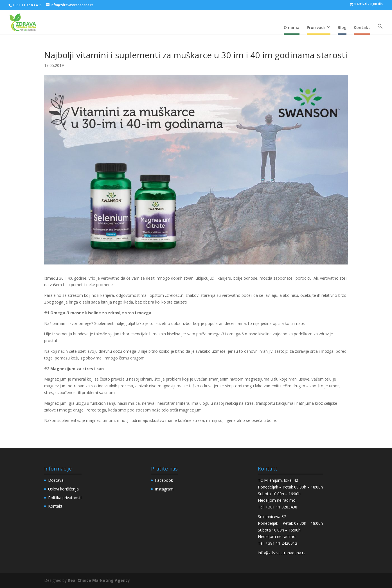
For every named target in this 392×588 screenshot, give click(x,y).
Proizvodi (316, 27)
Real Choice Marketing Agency (99, 580)
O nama (292, 27)
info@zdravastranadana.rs (282, 553)
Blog (342, 27)
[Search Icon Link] (380, 26)
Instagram (164, 489)
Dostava (56, 480)
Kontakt (362, 27)
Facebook (164, 480)
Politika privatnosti (65, 498)
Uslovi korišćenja (63, 489)
